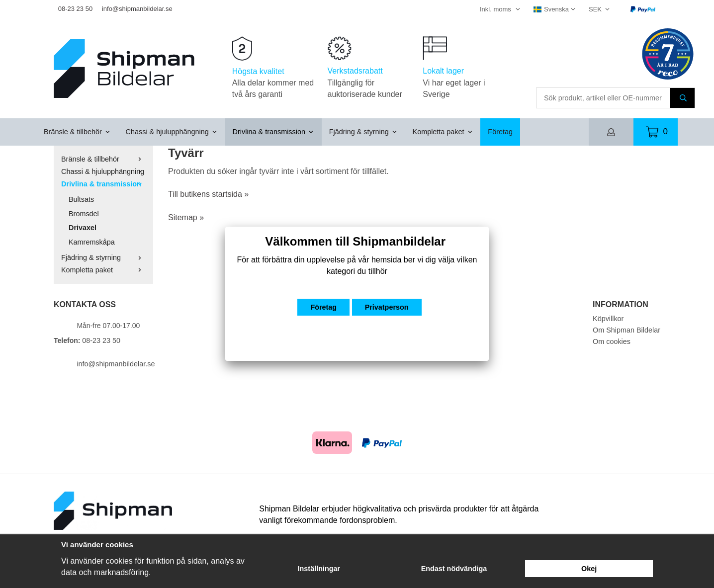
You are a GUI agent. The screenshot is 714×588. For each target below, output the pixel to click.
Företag (500, 132)
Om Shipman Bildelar (626, 330)
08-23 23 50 (75, 9)
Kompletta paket (443, 132)
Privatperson (387, 307)
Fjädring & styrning (363, 132)
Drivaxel (83, 228)
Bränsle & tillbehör (77, 132)
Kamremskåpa (92, 242)
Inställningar (319, 569)
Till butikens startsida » (208, 194)
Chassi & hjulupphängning (172, 132)
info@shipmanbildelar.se (137, 9)
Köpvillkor (608, 319)
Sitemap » (186, 217)
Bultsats (81, 199)
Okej (589, 569)
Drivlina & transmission (273, 132)
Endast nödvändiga (454, 569)
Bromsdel (84, 214)
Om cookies (612, 341)
